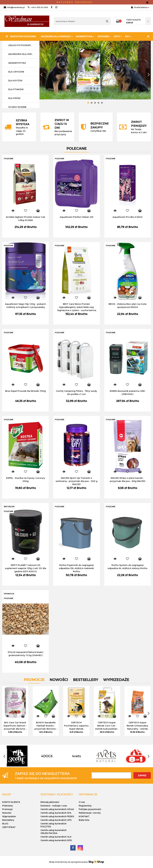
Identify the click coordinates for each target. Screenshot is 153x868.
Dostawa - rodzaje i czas (54, 806)
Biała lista (84, 820)
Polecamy (7, 806)
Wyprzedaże (9, 816)
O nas (82, 802)
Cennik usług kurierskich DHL (56, 813)
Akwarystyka (85, 36)
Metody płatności (50, 802)
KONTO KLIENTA (11, 802)
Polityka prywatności (90, 809)
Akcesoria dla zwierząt (57, 36)
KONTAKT (84, 816)
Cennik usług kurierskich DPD (56, 840)
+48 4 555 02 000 (38, 7)
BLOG (5, 824)
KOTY (118, 36)
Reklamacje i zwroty (90, 813)
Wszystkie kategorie (21, 36)
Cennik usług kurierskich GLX (56, 837)
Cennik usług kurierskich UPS (56, 820)
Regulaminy (85, 806)
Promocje (7, 809)
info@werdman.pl (14, 7)
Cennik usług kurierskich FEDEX (57, 816)
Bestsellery (8, 820)
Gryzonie (104, 36)
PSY (128, 36)
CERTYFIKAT (9, 827)
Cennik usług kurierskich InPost (57, 809)
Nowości (7, 813)
